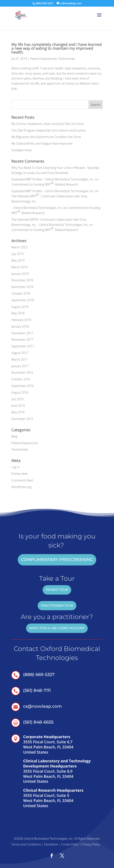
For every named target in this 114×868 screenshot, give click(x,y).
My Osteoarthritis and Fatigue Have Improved (42, 143)
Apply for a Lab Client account (57, 628)
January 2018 (20, 326)
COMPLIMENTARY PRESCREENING (57, 560)
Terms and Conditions (26, 844)
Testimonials (67, 59)
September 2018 (23, 300)
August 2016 (20, 392)
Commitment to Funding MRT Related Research (45, 184)
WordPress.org (21, 487)
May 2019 (18, 260)
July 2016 (17, 399)
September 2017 (23, 346)
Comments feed (22, 480)
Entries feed (19, 474)
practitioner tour (57, 606)
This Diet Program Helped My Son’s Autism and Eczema (48, 130)
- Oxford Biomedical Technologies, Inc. (37, 208)
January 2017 (20, 366)
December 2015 (22, 419)
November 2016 (22, 373)
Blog (14, 436)
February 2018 (21, 320)
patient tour (57, 590)
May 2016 (18, 412)
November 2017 (22, 340)
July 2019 (17, 254)
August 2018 (20, 307)
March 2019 (19, 267)
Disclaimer (51, 844)
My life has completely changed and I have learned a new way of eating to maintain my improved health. (56, 48)
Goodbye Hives (21, 150)
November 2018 (22, 287)
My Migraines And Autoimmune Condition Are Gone (46, 137)
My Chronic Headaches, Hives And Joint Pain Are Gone (48, 124)
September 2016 (23, 386)
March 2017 (19, 359)
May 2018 (18, 313)
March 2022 (19, 247)
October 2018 (21, 293)
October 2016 (21, 379)
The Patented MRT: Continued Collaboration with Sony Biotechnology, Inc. (49, 198)
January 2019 (20, 274)
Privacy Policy (91, 844)
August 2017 (20, 353)
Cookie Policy (70, 844)
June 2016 (18, 406)
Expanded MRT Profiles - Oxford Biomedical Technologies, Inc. (53, 179)
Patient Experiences (43, 59)
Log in (15, 467)
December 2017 (22, 333)
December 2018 (22, 280)
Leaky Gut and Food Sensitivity (48, 173)
